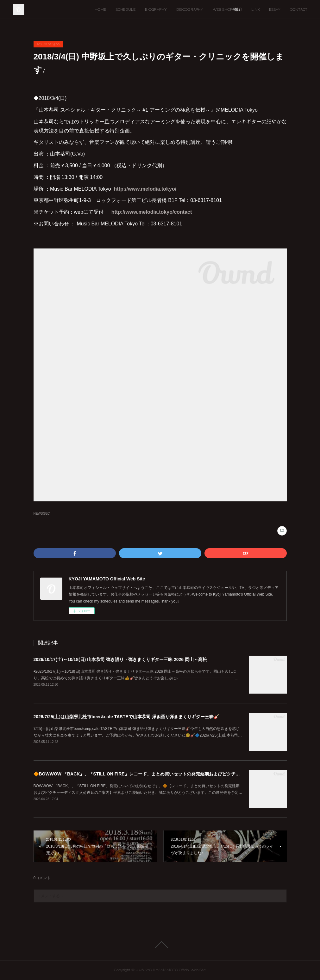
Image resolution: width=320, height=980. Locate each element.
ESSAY (275, 9)
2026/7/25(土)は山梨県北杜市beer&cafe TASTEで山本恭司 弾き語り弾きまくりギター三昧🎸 (126, 717)
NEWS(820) (42, 514)
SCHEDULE (125, 9)
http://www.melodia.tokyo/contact (152, 212)
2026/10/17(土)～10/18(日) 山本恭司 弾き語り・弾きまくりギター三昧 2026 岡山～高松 (120, 659)
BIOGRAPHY (156, 9)
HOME (100, 9)
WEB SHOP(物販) (227, 9)
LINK (255, 9)
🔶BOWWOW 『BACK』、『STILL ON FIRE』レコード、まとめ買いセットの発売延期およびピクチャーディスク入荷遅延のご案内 (166, 774)
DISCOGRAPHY (190, 9)
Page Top (160, 945)
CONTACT (299, 9)
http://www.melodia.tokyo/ (145, 189)
